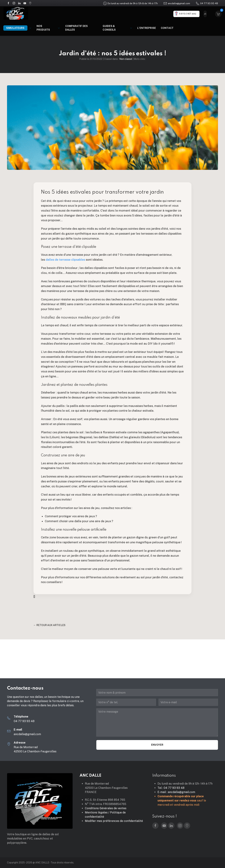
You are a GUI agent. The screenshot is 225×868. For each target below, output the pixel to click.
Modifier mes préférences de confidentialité (114, 821)
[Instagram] (14, 3)
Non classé (126, 59)
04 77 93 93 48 (207, 3)
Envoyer (157, 745)
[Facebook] (8, 3)
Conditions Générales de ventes (106, 808)
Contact (167, 28)
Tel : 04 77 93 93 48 (171, 788)
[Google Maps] (30, 3)
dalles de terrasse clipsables (65, 260)
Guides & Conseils (118, 28)
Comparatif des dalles (77, 28)
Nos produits (48, 28)
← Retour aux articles (49, 625)
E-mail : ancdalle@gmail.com (176, 792)
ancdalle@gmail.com (177, 3)
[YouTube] (25, 3)
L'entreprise (147, 28)
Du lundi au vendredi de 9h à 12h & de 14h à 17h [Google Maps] (130, 3)
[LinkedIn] (19, 3)
